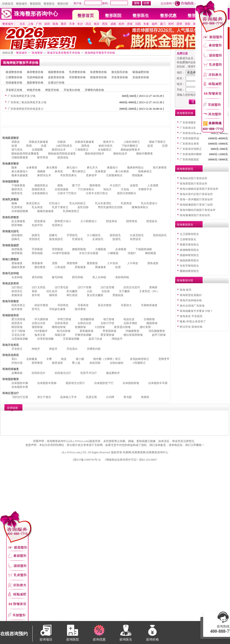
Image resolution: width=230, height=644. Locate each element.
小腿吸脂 (113, 253)
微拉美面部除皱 (133, 335)
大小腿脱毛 (94, 235)
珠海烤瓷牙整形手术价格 (100, 53)
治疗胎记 (17, 287)
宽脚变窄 (164, 359)
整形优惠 (168, 16)
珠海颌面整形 (11, 182)
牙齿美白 (72, 349)
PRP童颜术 (41, 331)
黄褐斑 (153, 287)
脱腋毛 (53, 235)
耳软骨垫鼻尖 (68, 175)
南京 (97, 24)
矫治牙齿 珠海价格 (191, 327)
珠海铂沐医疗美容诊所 (194, 178)
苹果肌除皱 (109, 331)
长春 (146, 24)
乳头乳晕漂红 (103, 203)
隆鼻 (14, 168)
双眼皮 (16, 142)
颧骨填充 (17, 193)
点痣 (90, 291)
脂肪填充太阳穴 (75, 383)
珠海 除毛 (186, 290)
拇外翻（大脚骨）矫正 (107, 359)
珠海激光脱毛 (11, 231)
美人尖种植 (99, 277)
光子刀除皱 (18, 331)
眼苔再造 (43, 157)
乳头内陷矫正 (78, 203)
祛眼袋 (62, 142)
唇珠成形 (153, 263)
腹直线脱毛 (56, 239)
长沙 (80, 24)
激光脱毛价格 (120, 72)
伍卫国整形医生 (189, 234)
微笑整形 (40, 267)
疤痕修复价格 (14, 83)
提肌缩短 (63, 157)
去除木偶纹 (130, 323)
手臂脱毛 (72, 235)
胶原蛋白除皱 (122, 327)
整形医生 (49, 4)
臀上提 (76, 363)
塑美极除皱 (87, 331)
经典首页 (8, 4)
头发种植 (17, 277)
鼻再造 (59, 171)
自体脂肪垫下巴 (104, 383)
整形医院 (35, 4)
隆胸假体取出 (140, 207)
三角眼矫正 (82, 150)
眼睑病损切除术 (95, 154)
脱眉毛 (117, 239)
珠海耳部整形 (11, 301)
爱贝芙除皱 (18, 319)
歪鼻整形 (101, 171)
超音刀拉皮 (95, 339)
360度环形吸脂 (61, 253)
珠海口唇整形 (11, 259)
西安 (105, 24)
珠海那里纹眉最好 (191, 295)
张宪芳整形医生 (189, 266)
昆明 (179, 24)
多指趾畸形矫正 (140, 359)
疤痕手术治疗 (89, 373)
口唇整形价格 (14, 77)
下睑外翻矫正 (130, 146)
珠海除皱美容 (11, 315)
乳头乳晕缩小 (149, 203)
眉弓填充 (17, 150)
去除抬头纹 (84, 323)
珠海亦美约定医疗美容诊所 (196, 194)
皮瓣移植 (17, 373)
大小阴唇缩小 (89, 221)
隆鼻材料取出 (135, 168)
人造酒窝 (153, 185)
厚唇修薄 (37, 263)
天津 (72, 24)
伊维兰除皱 (64, 319)
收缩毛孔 (17, 291)
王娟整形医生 (188, 239)
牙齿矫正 (17, 349)
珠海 (55, 24)
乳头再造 (37, 207)
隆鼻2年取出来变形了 (193, 322)
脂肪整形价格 (35, 83)
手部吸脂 (37, 249)
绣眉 (29, 146)
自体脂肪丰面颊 (47, 383)
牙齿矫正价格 (14, 90)
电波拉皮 (129, 319)
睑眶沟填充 (106, 146)
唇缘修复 (101, 267)
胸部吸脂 (151, 253)
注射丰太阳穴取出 (97, 193)
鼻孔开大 (92, 168)
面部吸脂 (17, 249)
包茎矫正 (57, 225)
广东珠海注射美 (189, 128)
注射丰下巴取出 (67, 193)
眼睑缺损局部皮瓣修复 (25, 154)
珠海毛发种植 (11, 273)
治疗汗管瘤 (84, 287)
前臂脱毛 (135, 239)
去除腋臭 (32, 359)
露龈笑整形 (18, 267)
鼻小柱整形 (122, 171)
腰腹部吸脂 (79, 249)
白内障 (110, 397)
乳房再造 (17, 207)
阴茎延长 (152, 221)
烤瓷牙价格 (52, 90)
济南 (130, 24)
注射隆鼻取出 (114, 175)
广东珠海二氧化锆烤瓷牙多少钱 (27, 102)
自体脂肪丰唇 (20, 387)
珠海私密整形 (11, 217)
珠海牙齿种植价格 (191, 300)
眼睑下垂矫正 (157, 142)
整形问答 (63, 4)
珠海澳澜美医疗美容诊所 (195, 215)
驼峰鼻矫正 (145, 171)
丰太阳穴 (115, 185)
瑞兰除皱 (109, 319)
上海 (31, 24)
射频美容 (17, 295)
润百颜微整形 (157, 331)
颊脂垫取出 (41, 185)
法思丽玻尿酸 (20, 339)
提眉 (150, 146)
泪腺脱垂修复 (20, 157)
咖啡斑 (53, 295)
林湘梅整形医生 (189, 250)
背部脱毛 (34, 239)
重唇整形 (92, 263)
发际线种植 (122, 277)
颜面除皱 (152, 323)
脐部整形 (37, 363)
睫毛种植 (57, 277)
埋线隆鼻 (137, 175)
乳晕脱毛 (78, 239)
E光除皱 (100, 327)
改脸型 (134, 185)
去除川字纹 (107, 323)
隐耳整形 (80, 309)
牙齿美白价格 (72, 90)
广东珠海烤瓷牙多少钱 (22, 96)
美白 (14, 359)
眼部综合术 (59, 150)
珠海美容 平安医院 (191, 316)
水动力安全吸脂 (89, 253)
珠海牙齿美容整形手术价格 (64, 53)
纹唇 (118, 267)
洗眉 (44, 146)
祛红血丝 (52, 291)
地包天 (107, 189)
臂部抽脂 (37, 253)
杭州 (121, 24)
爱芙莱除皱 (107, 335)
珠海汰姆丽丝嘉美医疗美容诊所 (199, 189)
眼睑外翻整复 (145, 154)
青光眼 (128, 397)
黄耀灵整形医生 (189, 245)
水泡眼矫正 (105, 150)
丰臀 (49, 359)
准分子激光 (44, 397)
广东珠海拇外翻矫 (191, 154)
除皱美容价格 (98, 77)
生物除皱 (149, 319)
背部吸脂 (57, 249)
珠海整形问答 (185, 280)
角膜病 (145, 397)
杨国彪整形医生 (189, 260)
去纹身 (106, 291)
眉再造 (85, 146)
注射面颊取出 (40, 193)
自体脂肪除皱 (131, 383)
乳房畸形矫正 (71, 211)
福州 (154, 24)
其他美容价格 (141, 77)
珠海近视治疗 (11, 393)
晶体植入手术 (68, 397)
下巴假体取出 (86, 189)
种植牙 (36, 349)
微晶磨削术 (113, 373)
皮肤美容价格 (56, 77)
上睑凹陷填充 (64, 146)
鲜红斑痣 (72, 295)
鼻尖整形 (52, 168)
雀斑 (34, 291)
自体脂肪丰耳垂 (158, 383)
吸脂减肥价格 (141, 72)
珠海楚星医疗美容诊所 (194, 184)
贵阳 (188, 24)
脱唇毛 (36, 235)
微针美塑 (145, 327)
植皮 (64, 359)
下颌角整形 (18, 185)
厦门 (163, 24)
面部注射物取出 (127, 193)
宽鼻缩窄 (91, 175)
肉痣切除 (95, 363)
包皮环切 (37, 225)
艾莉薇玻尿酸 (71, 339)
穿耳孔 (36, 309)
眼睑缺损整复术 (130, 150)
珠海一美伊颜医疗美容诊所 (196, 199)
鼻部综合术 (44, 175)
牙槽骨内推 (94, 349)
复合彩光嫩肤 (95, 295)
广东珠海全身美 (189, 144)
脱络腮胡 (17, 235)
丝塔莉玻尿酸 (45, 339)
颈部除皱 (37, 327)
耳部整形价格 (77, 77)
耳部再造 (63, 305)
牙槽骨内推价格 (94, 90)
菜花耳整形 (105, 305)
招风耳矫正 (18, 305)
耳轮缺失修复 (57, 309)
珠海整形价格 (185, 113)
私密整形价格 (98, 72)
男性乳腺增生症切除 (110, 207)
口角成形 (60, 267)
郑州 (171, 24)
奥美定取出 (33, 203)
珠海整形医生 (185, 225)
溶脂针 (132, 253)
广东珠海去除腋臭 (191, 133)
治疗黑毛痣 (62, 287)
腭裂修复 (80, 267)
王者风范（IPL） (149, 291)
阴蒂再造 (132, 221)
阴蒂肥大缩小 (63, 221)
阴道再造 (112, 221)
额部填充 (17, 189)
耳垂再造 (83, 305)
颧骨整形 (95, 185)
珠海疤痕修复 (11, 369)
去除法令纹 (39, 323)
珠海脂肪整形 (11, 379)
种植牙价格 (34, 90)
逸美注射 (40, 335)
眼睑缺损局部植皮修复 (62, 154)
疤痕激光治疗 (63, 373)
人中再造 (133, 263)
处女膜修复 (18, 221)
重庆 (64, 24)
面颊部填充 (39, 189)
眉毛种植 (37, 277)
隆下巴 (76, 185)
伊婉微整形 (132, 331)
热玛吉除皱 (64, 331)
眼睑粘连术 (120, 154)
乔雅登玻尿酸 (83, 335)
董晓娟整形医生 (189, 271)
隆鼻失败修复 (20, 175)
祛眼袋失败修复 (84, 142)
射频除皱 (80, 327)
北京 (22, 24)
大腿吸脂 (101, 249)
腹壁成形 (57, 363)
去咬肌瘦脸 (62, 189)
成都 (113, 24)
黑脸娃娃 (118, 295)
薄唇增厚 (72, 263)
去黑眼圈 (37, 150)
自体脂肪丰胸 (20, 383)
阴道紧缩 (40, 221)
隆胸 (14, 203)
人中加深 (112, 263)
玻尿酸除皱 (87, 319)
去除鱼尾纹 (62, 323)
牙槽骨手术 (145, 189)
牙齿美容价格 (120, 77)
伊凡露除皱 (41, 319)
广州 (39, 24)
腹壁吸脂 (17, 253)
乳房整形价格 (77, 72)
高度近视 (91, 397)
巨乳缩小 (55, 203)
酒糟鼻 (41, 171)
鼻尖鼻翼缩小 (20, 171)
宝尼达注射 (18, 335)
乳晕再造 (126, 203)
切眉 (165, 146)
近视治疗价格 (56, 83)
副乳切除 (83, 207)
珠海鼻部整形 (11, 164)
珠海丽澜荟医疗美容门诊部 (196, 205)
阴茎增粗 (17, 225)
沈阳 (138, 24)
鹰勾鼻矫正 (79, 171)
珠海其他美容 (11, 355)
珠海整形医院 (185, 169)
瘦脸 (60, 185)
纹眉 (14, 146)
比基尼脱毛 (137, 235)
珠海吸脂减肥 (11, 245)
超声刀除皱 (159, 335)
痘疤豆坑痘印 (132, 287)
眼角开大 (109, 142)
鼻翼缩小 (112, 168)
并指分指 (17, 363)
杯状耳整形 (41, 305)
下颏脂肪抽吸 (144, 249)
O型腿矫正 (139, 363)
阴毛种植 (78, 277)
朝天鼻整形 (160, 168)
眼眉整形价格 (14, 72)
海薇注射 (60, 335)
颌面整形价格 (56, 72)
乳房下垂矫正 (60, 207)
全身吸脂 (121, 249)
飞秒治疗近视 (20, 397)
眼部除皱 (17, 327)
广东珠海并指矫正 (191, 149)
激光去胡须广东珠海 (192, 306)
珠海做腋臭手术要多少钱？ (196, 311)
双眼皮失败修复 (39, 142)
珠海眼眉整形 (11, 138)
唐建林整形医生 (189, 255)
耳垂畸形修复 (149, 305)
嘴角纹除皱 (59, 327)
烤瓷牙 (53, 349)
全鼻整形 (32, 168)
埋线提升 (117, 339)
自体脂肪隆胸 (20, 211)
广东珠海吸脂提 (189, 123)
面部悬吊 (17, 323)
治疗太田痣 (39, 287)
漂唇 (55, 263)
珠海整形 (37, 53)
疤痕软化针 (39, 373)
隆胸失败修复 (45, 211)
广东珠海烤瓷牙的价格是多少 (26, 109)
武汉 (88, 24)
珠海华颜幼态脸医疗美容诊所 (198, 210)
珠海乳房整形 (11, 199)
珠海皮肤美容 (11, 283)
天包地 (125, 189)
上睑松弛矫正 (132, 142)
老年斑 (36, 295)
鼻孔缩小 (72, 168)
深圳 (47, 24)
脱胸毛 (16, 239)
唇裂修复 (17, 263)
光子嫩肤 (124, 291)
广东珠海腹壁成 (189, 138)
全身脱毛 (98, 239)
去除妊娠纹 (117, 363)
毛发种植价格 (35, 77)
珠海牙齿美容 (11, 345)
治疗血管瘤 (107, 287)
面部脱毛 (115, 235)
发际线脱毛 (160, 235)
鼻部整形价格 (35, 72)
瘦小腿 (80, 359)
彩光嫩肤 (72, 291)
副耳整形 (17, 309)
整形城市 (22, 4)
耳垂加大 (126, 305)
